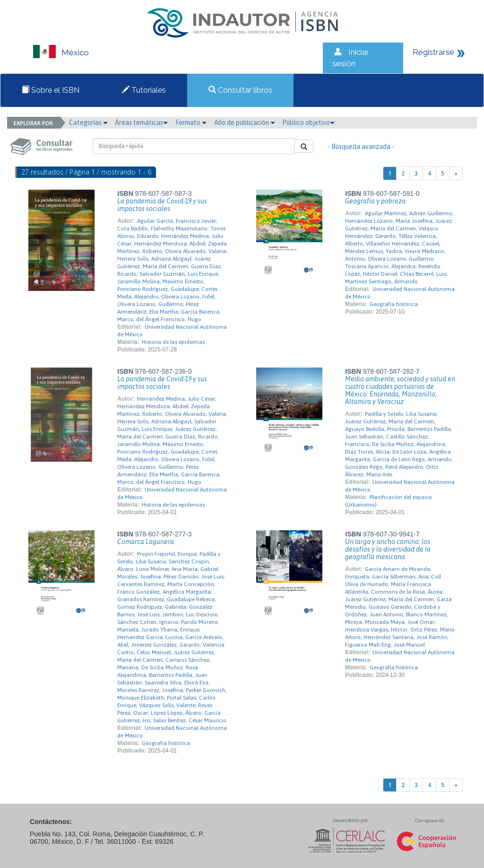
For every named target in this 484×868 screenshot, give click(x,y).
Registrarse (433, 52)
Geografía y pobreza (375, 201)
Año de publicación (245, 123)
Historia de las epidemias (173, 342)
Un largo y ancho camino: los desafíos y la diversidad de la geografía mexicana (388, 549)
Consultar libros (240, 90)
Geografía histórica (394, 304)
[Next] (456, 173)
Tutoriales (144, 90)
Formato (191, 123)
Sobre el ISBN (51, 90)
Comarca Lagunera (146, 542)
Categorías (88, 123)
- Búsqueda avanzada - (361, 147)
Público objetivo (308, 123)
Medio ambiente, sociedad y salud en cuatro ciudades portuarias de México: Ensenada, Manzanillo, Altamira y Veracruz (400, 390)
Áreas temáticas (141, 123)
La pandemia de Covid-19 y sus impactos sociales (162, 205)
